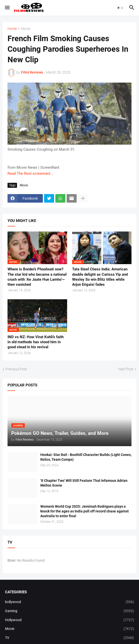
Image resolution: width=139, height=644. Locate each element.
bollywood (69, 602)
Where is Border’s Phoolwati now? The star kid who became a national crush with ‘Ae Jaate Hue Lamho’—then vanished (37, 277)
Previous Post (16, 369)
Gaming (69, 611)
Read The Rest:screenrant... (30, 173)
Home (12, 29)
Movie (25, 29)
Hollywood (69, 620)
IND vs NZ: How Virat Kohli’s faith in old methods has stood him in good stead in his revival (36, 342)
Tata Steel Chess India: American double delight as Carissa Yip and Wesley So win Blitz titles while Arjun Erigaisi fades (100, 277)
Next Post (126, 369)
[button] (7, 8)
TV (69, 638)
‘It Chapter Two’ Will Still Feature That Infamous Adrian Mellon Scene (84, 483)
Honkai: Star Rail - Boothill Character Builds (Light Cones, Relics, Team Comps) (86, 457)
